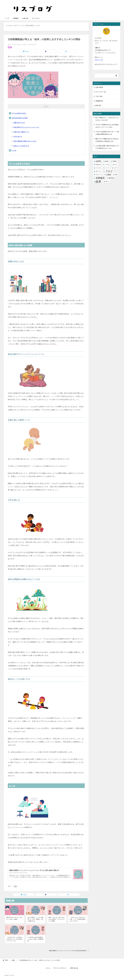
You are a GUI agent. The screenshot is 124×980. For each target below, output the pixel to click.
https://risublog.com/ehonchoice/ (18, 873)
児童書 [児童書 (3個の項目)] (109, 175)
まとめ (14, 150)
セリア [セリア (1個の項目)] (115, 168)
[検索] (106, 76)
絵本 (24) (98, 105)
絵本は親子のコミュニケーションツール (26, 127)
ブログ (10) (99, 96)
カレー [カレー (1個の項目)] (116, 165)
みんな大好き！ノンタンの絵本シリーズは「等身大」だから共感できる (35, 919)
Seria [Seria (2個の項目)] (107, 161)
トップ (7, 18)
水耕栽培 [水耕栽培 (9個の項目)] (100, 178)
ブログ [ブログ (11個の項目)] (109, 171)
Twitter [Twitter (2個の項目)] (114, 161)
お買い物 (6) (99, 87)
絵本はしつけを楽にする (21, 146)
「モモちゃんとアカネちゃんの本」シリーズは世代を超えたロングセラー (78, 919)
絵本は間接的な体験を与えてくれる (25, 141)
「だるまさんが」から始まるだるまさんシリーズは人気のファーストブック (14, 939)
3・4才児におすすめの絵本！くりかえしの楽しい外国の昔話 (36, 939)
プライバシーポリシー (60, 968)
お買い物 (25, 18)
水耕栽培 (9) (99, 101)
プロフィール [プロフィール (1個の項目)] (99, 175)
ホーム (48, 968)
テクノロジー (36, 18)
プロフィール (99, 60)
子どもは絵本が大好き (19, 113)
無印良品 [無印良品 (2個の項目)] (111, 178)
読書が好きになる (19, 123)
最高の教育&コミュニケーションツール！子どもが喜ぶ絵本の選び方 (34, 870)
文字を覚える (18, 136)
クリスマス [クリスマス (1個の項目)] (98, 168)
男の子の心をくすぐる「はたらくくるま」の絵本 (14, 918)
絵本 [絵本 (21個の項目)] (98, 181)
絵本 (10, 47)
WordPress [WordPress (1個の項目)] (98, 165)
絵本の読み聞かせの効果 (20, 118)
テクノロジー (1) (101, 92)
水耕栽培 (16, 18)
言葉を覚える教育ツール (21, 132)
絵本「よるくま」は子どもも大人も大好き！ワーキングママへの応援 (57, 919)
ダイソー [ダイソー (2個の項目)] (98, 171)
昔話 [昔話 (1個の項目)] (116, 175)
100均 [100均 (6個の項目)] (98, 161)
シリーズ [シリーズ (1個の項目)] (107, 168)
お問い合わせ (74, 968)
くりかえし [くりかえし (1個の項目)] (108, 165)
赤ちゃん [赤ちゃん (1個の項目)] (108, 181)
